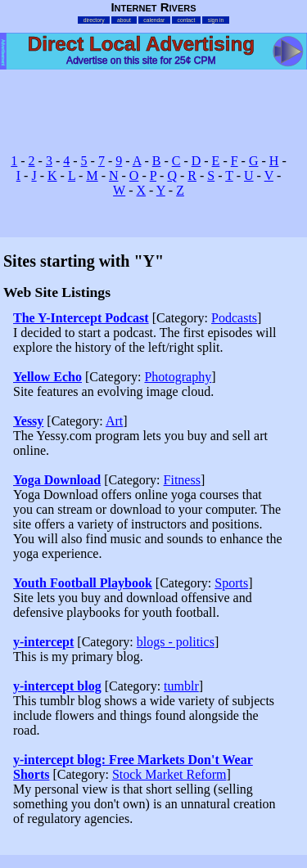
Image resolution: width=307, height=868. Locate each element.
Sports (231, 583)
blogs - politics (176, 642)
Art (114, 421)
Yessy (28, 421)
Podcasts (234, 318)
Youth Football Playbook (83, 583)
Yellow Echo (47, 377)
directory (94, 20)
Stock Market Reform (169, 774)
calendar (154, 20)
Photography (178, 377)
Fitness (182, 480)
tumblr (181, 686)
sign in (216, 20)
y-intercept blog (57, 686)
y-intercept (43, 642)
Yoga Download (57, 480)
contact (187, 20)
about (124, 20)
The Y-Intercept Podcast (81, 318)
